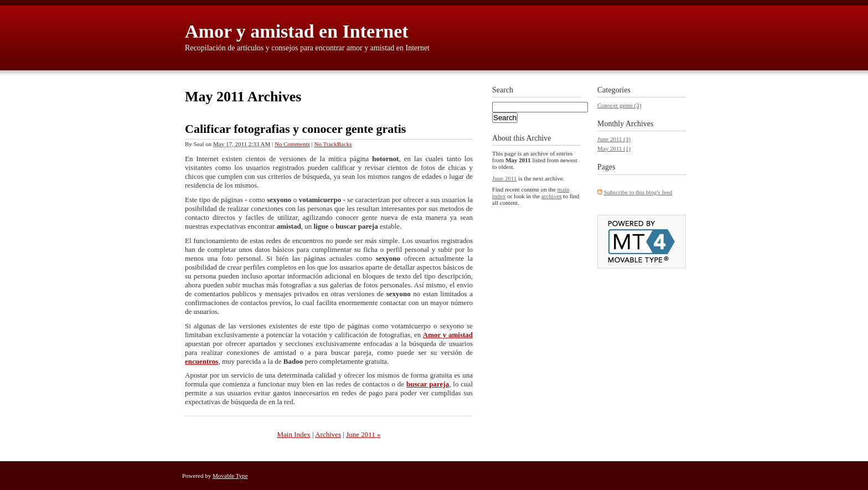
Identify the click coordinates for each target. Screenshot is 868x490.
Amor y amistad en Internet (297, 31)
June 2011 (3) (614, 139)
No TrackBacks (333, 144)
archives (552, 196)
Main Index (293, 434)
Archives (328, 434)
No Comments (292, 144)
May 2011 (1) (614, 148)
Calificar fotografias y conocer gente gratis (295, 129)
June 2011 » (363, 434)
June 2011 (505, 178)
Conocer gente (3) (619, 105)
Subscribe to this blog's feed (638, 192)
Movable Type (230, 476)
